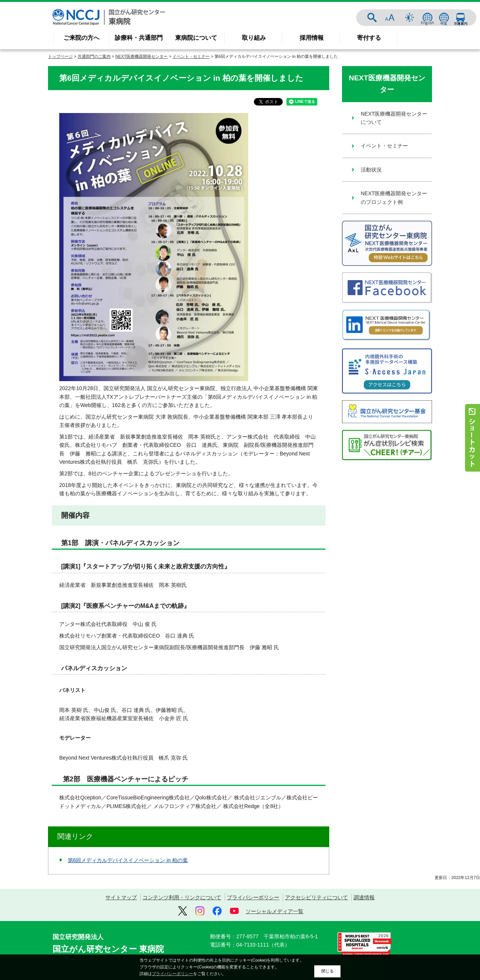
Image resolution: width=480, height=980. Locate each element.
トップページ (60, 56)
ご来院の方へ (81, 38)
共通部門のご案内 (94, 56)
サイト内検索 (372, 18)
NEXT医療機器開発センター (142, 56)
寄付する (369, 38)
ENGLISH (427, 18)
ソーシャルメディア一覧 (274, 911)
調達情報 (364, 897)
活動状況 (371, 170)
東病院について (196, 38)
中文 (444, 18)
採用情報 (312, 38)
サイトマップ (121, 897)
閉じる (328, 971)
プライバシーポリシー (253, 897)
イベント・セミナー (191, 56)
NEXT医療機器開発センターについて (394, 118)
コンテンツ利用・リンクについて (182, 897)
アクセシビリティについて (316, 897)
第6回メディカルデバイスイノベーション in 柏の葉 (128, 860)
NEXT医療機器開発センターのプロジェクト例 (394, 198)
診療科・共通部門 (139, 38)
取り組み (254, 38)
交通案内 (460, 18)
